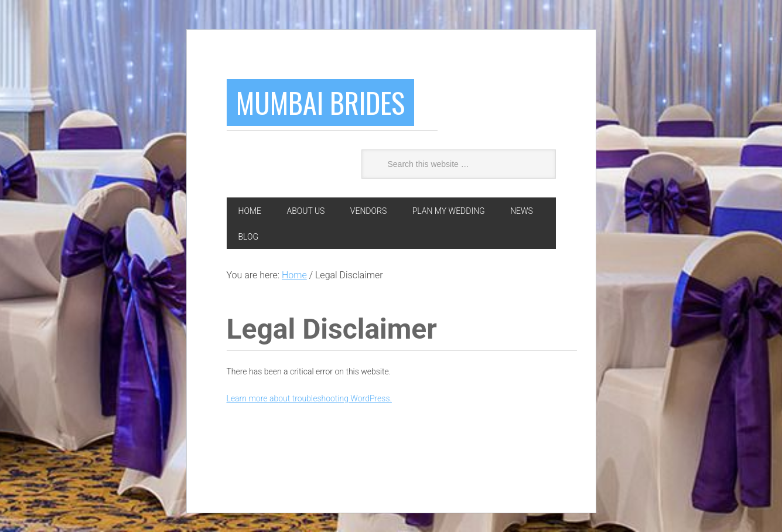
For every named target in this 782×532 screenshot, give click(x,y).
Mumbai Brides (320, 102)
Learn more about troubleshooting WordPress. (309, 398)
